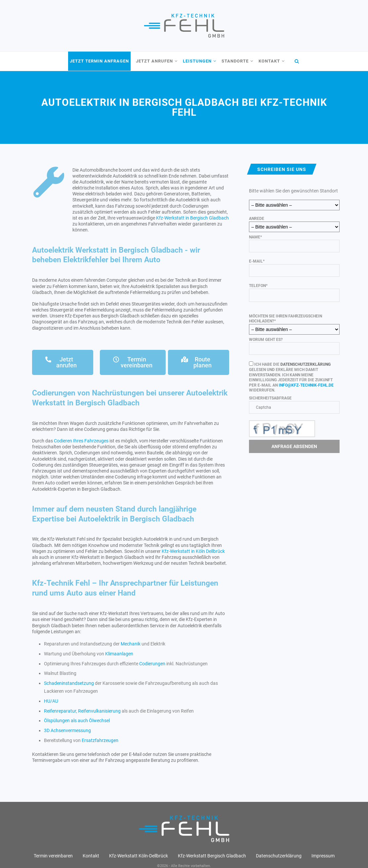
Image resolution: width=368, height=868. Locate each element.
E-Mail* (294, 268)
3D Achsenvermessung (67, 730)
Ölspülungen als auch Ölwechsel (77, 721)
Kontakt (269, 61)
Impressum (323, 856)
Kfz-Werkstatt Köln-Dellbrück (139, 856)
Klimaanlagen (119, 654)
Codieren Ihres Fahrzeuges (81, 441)
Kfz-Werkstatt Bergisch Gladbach (212, 856)
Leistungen (197, 61)
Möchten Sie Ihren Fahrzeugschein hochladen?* (294, 323)
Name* (294, 244)
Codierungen (152, 664)
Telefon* (294, 290)
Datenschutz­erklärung (279, 856)
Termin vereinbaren (53, 856)
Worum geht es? (294, 346)
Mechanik (131, 644)
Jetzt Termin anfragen (99, 61)
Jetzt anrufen (154, 61)
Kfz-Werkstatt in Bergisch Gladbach (192, 218)
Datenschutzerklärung (306, 364)
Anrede (294, 223)
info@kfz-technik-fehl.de (306, 385)
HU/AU (51, 701)
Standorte (235, 61)
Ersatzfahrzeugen (100, 740)
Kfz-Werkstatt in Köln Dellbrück (193, 551)
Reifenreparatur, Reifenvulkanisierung (82, 711)
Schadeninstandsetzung (69, 683)
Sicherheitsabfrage (294, 416)
